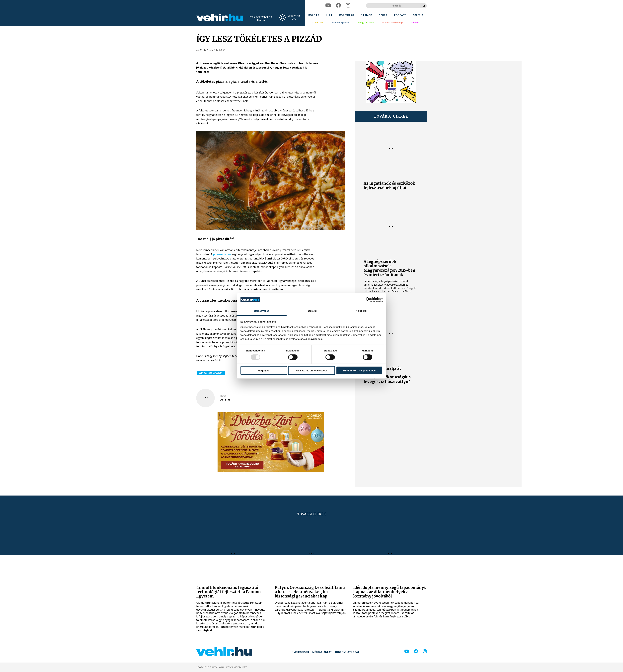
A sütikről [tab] (361, 311)
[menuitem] (314, 15)
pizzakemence (222, 254)
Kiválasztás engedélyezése (311, 370)
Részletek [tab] (311, 311)
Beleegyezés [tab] (262, 311)
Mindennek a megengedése (359, 370)
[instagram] (348, 5)
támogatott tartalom (211, 373)
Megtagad (264, 370)
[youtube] (328, 5)
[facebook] (338, 5)
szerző (223, 396)
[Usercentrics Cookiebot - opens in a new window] (368, 300)
